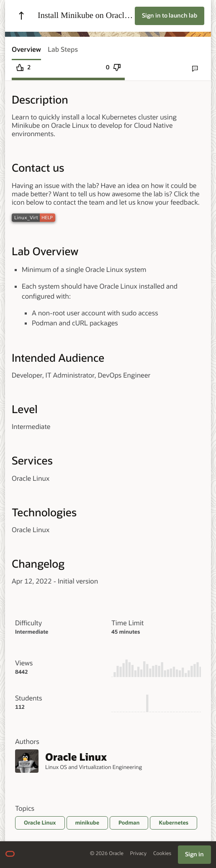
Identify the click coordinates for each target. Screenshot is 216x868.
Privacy (138, 854)
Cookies (162, 854)
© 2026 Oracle (107, 854)
